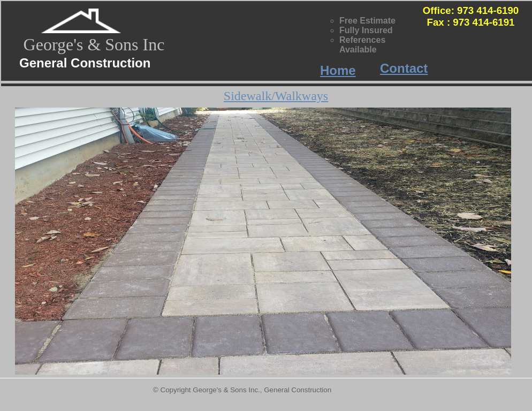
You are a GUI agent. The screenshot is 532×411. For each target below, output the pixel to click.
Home (338, 70)
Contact (404, 68)
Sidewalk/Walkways (276, 96)
